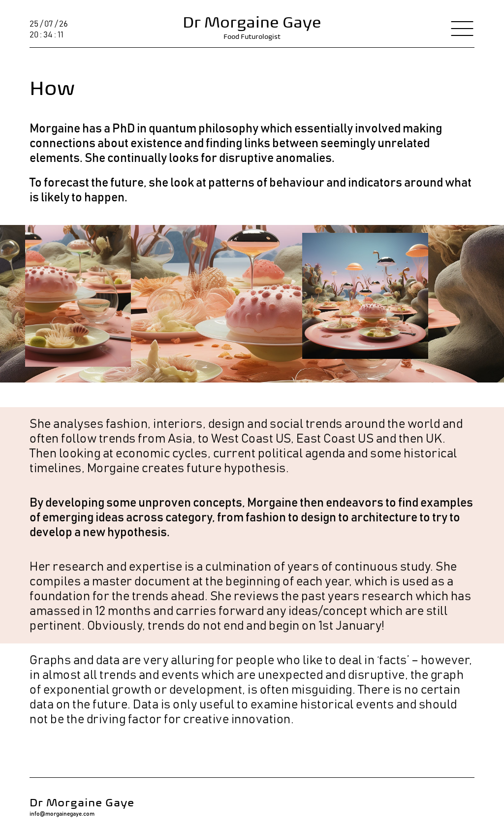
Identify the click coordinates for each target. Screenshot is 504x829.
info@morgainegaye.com (62, 814)
